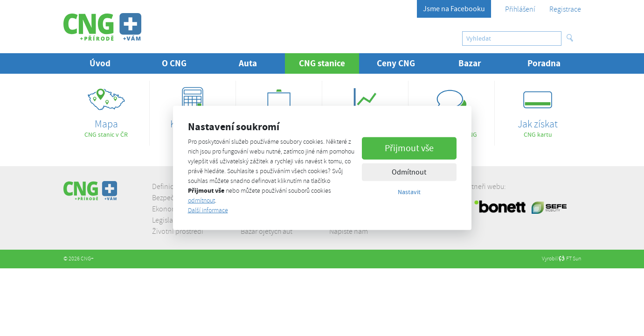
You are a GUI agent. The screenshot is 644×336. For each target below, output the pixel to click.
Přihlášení (520, 9)
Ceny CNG (396, 63)
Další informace (208, 210)
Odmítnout (409, 172)
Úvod (100, 63)
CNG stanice (329, 63)
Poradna (544, 63)
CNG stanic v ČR (107, 109)
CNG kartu (538, 109)
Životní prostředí (178, 231)
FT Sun (570, 259)
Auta (248, 63)
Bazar (470, 63)
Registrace (565, 9)
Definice (165, 187)
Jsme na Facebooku (454, 9)
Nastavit (409, 191)
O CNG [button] (174, 63)
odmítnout (201, 200)
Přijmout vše (409, 148)
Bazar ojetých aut (267, 231)
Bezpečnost (170, 198)
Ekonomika (169, 209)
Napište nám (349, 231)
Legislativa (168, 220)
